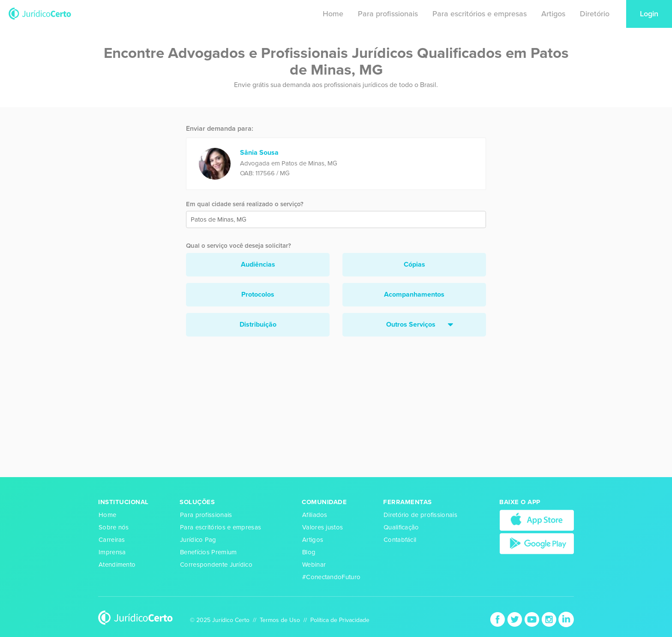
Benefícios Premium (208, 552)
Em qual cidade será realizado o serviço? (245, 204)
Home (333, 14)
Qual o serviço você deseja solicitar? (238, 246)
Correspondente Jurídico (216, 565)
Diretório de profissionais (420, 515)
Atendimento (117, 565)
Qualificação (401, 527)
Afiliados (315, 515)
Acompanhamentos (414, 294)
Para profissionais (388, 14)
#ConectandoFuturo (331, 577)
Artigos (553, 14)
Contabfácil (400, 540)
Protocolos (258, 294)
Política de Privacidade (340, 620)
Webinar (314, 565)
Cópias (414, 264)
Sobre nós (114, 527)
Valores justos (322, 527)
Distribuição (258, 325)
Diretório (595, 14)
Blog (309, 552)
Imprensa (112, 552)
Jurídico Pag (198, 540)
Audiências (258, 264)
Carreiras (112, 540)
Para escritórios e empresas (480, 14)
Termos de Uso (280, 620)
